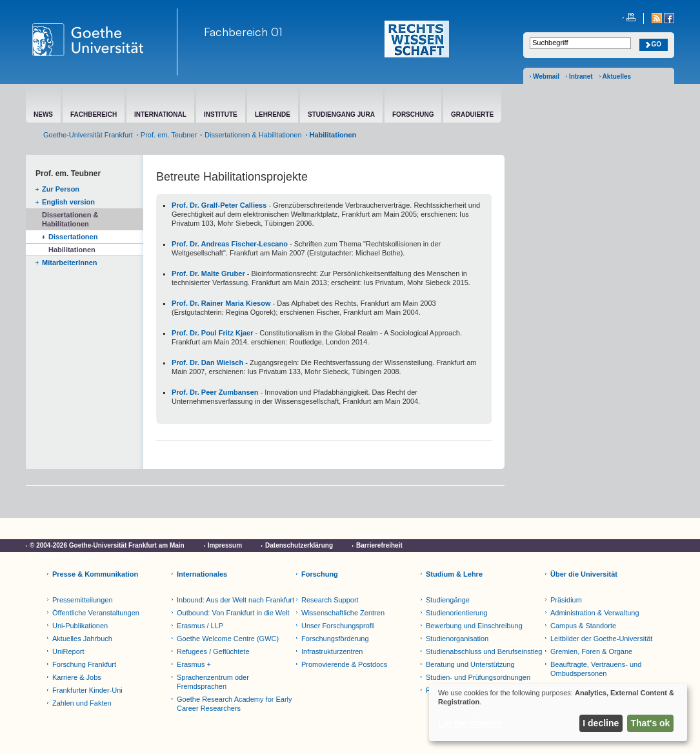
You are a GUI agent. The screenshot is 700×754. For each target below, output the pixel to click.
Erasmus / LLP (200, 626)
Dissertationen (73, 237)
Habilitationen (72, 250)
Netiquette (135, 557)
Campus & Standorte (583, 626)
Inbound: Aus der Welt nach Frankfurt (235, 600)
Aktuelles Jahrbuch (82, 639)
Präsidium (566, 600)
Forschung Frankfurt (84, 664)
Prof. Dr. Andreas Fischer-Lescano (230, 244)
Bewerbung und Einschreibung (474, 626)
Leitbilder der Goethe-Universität (601, 639)
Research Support (330, 600)
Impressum (225, 545)
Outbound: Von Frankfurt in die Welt (233, 613)
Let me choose (470, 723)
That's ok (651, 723)
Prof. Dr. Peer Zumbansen (215, 392)
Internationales (202, 574)
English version (68, 202)
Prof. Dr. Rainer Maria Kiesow (221, 303)
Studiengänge (448, 600)
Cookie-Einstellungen (63, 557)
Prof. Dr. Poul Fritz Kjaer (213, 333)
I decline (601, 723)
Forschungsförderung (335, 639)
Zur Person (61, 189)
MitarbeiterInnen (70, 263)
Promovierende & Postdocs (344, 664)
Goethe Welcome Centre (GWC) (228, 639)
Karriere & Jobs (77, 677)
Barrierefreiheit (379, 545)
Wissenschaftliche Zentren (343, 613)
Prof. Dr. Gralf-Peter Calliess (219, 205)
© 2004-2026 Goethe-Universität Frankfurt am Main (107, 545)
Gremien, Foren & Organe (591, 651)
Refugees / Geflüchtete (213, 651)
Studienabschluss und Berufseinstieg (484, 651)
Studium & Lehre (454, 574)
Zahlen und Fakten (82, 703)
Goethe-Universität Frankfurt (88, 135)
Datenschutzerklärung (299, 545)
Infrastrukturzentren (332, 651)
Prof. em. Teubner (169, 135)
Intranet (581, 76)
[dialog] (558, 712)
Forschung (320, 574)
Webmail (546, 76)
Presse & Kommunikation (95, 574)
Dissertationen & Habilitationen (253, 135)
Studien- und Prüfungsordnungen (478, 677)
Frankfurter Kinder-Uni (87, 690)
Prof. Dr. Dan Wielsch (207, 362)
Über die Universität (584, 574)
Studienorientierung (456, 613)
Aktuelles (617, 76)
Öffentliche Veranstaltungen (96, 613)
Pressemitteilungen (83, 600)
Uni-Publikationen (80, 626)
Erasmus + (194, 664)
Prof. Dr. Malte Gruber (208, 273)
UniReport (68, 651)
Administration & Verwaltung (595, 613)
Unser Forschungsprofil (338, 626)
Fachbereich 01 (243, 32)
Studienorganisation (457, 639)
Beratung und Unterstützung (470, 664)
